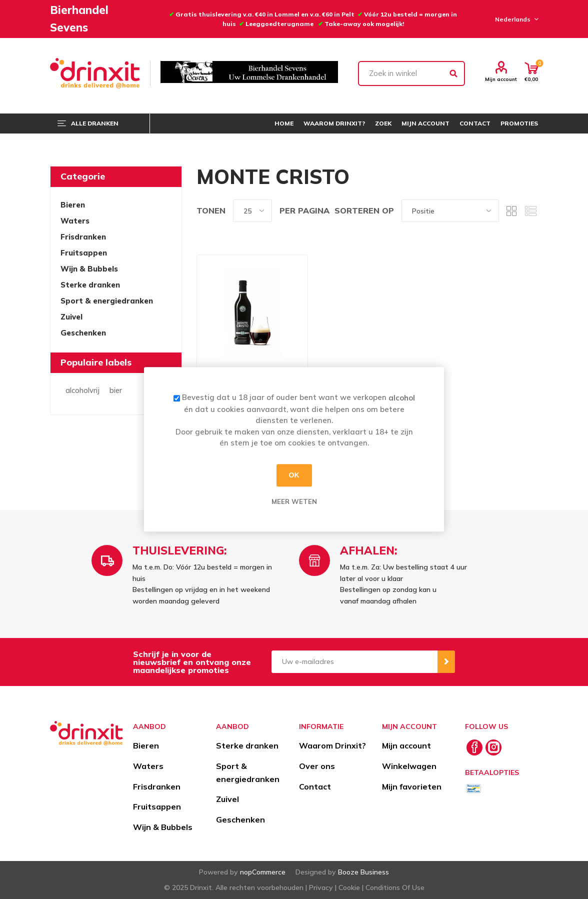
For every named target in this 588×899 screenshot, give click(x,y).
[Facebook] (474, 747)
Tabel (511, 211)
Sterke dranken (90, 285)
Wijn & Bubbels (89, 269)
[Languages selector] (515, 19)
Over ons (317, 766)
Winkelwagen (409, 766)
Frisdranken (83, 237)
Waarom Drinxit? (332, 745)
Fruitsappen (84, 253)
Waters (75, 221)
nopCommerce (263, 872)
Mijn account (501, 79)
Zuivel (71, 317)
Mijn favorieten (412, 786)
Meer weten (294, 501)
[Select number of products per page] (252, 211)
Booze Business (363, 872)
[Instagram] (493, 747)
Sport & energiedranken (107, 301)
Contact (315, 786)
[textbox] (411, 73)
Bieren (73, 205)
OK (294, 475)
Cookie (349, 887)
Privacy (321, 887)
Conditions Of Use (395, 887)
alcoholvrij (82, 390)
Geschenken (83, 333)
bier (116, 390)
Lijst (530, 211)
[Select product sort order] (450, 211)
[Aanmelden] (354, 662)
